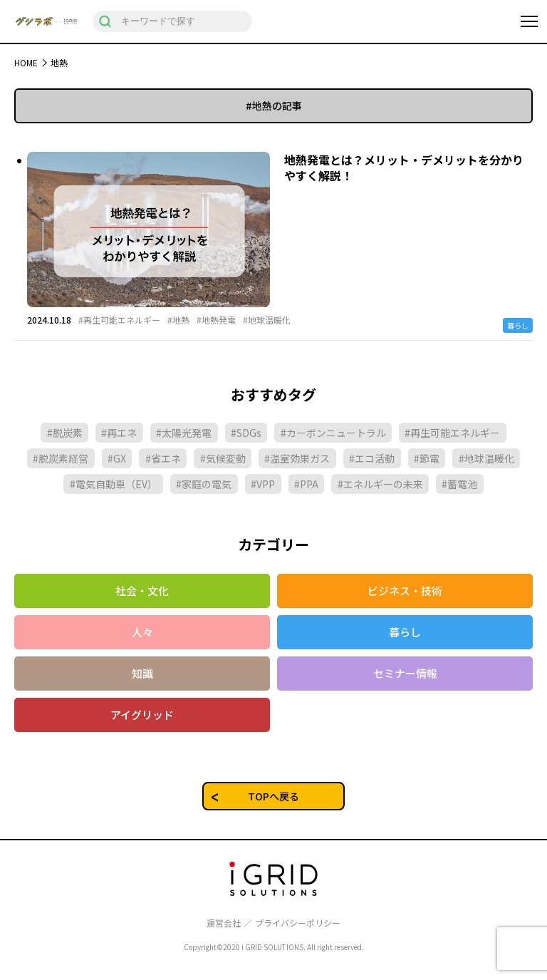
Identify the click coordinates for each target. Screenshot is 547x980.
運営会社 (224, 923)
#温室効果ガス (297, 458)
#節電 (427, 458)
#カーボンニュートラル (333, 433)
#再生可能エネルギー (119, 320)
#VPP (263, 484)
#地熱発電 (216, 320)
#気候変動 (223, 458)
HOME (26, 62)
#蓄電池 (459, 484)
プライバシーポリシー (298, 923)
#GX (117, 458)
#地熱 (178, 320)
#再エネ (119, 433)
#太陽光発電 (184, 433)
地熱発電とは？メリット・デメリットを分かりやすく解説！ (404, 167)
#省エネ (163, 458)
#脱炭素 (65, 433)
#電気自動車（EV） (114, 484)
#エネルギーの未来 (380, 484)
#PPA (306, 484)
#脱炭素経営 (61, 458)
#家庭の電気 (204, 484)
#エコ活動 (372, 458)
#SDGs (246, 433)
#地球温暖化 (267, 320)
